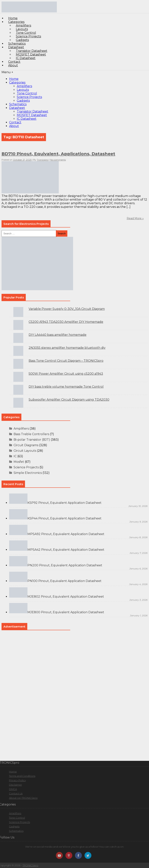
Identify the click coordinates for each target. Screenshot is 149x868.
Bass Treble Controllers (31, 434)
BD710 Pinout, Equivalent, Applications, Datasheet (58, 154)
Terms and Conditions (22, 776)
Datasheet (17, 108)
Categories (17, 82)
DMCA (13, 789)
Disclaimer (15, 785)
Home (14, 79)
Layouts (23, 90)
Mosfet (19, 462)
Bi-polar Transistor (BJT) (32, 440)
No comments (58, 160)
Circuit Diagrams (26, 445)
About (13, 65)
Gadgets (23, 101)
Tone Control (27, 93)
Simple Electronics (28, 473)
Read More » (135, 218)
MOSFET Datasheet (32, 115)
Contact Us (16, 793)
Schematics (18, 104)
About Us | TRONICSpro (23, 798)
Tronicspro (43, 160)
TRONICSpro (30, 865)
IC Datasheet (26, 58)
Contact (15, 122)
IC (15, 456)
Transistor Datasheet (33, 111)
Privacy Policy (17, 780)
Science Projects (29, 97)
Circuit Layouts (25, 451)
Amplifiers (24, 86)
